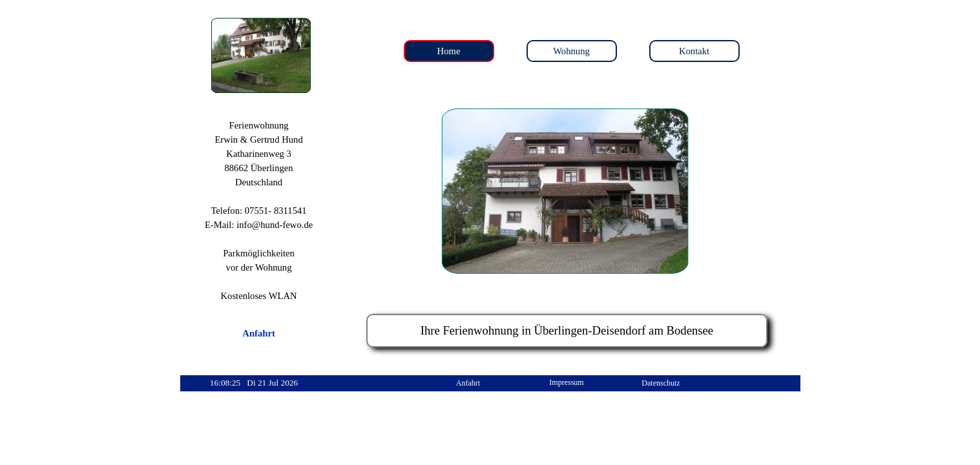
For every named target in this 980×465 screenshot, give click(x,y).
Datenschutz (661, 383)
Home (449, 51)
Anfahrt (258, 333)
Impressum (566, 382)
